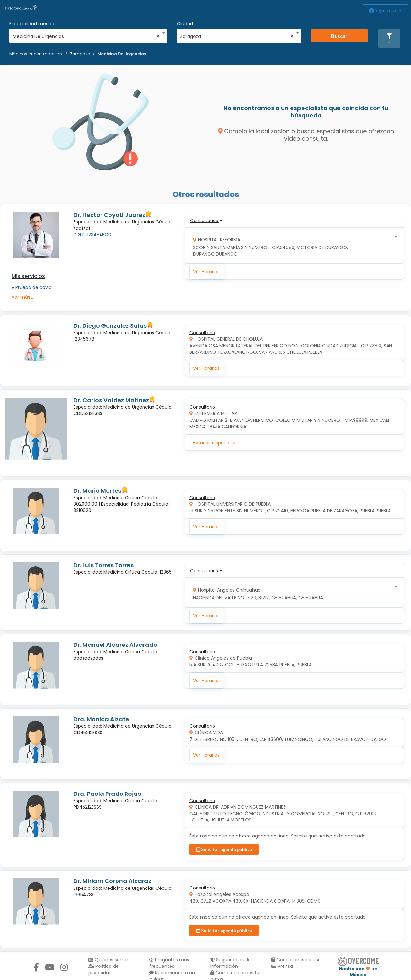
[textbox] (292, 245)
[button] (389, 38)
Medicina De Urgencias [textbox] (86, 36)
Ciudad (185, 24)
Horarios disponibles (215, 443)
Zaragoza (80, 54)
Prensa (282, 966)
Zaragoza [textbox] (237, 36)
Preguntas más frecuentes (169, 963)
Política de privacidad (104, 969)
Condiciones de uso (296, 960)
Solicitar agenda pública (224, 849)
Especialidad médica (32, 24)
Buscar (339, 36)
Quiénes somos (109, 960)
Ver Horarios (206, 272)
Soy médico (385, 10)
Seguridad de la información (231, 963)
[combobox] (86, 35)
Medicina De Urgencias (122, 54)
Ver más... (22, 297)
